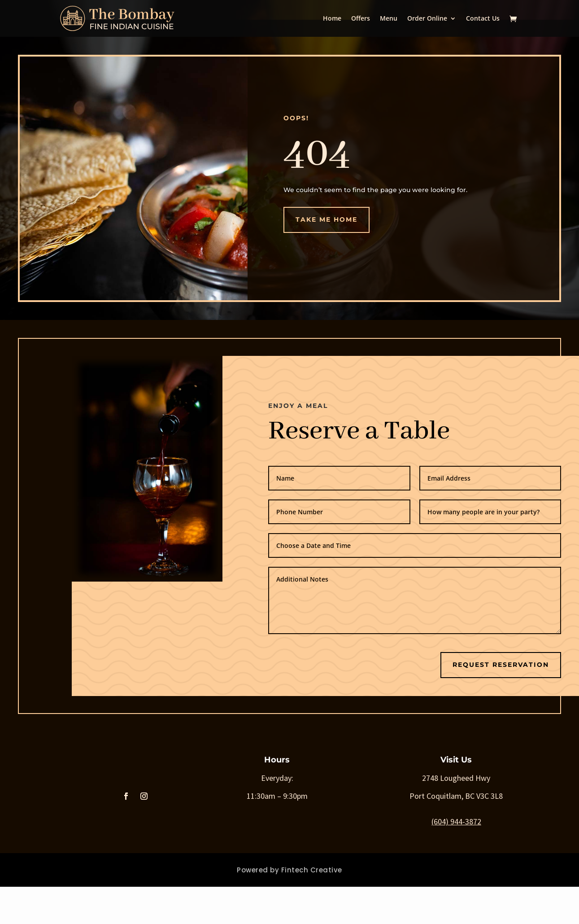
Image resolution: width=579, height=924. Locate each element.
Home (332, 19)
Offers (361, 19)
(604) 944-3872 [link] (456, 821)
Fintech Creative (312, 870)
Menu (389, 19)
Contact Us (483, 19)
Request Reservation (501, 665)
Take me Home (327, 219)
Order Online (427, 19)
